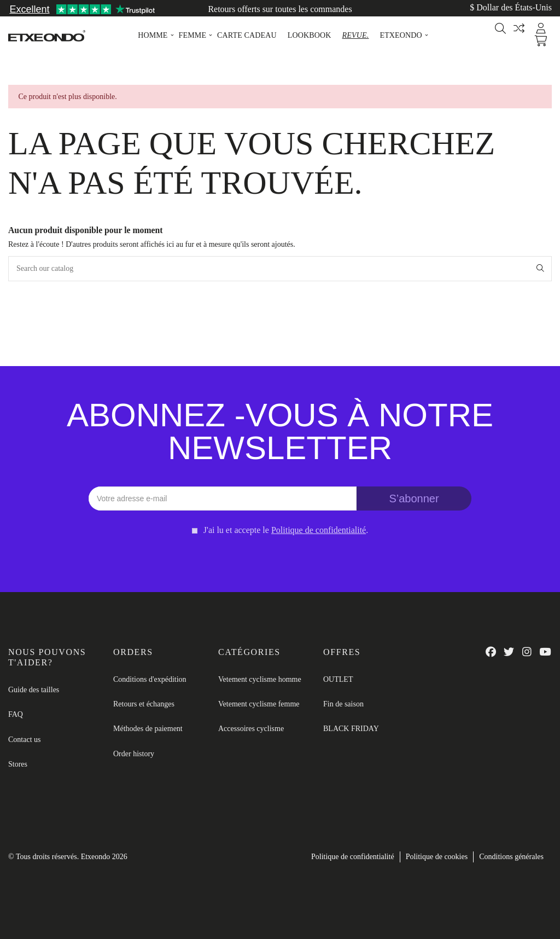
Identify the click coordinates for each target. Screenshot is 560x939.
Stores (18, 764)
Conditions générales (511, 857)
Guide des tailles (34, 690)
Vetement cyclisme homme (260, 679)
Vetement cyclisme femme (259, 704)
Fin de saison (343, 704)
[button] (153, 36)
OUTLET (338, 679)
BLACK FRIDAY (351, 729)
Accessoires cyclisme (251, 729)
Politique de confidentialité (353, 857)
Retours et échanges (144, 704)
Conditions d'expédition (150, 679)
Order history (134, 754)
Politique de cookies (437, 857)
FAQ (16, 714)
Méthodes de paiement (148, 729)
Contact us (25, 740)
